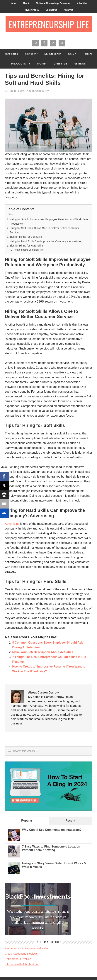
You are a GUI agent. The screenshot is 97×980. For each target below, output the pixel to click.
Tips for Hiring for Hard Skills (27, 246)
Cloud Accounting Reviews (21, 954)
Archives (68, 10)
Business (12, 54)
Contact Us (51, 10)
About (26, 3)
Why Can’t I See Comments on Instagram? (52, 830)
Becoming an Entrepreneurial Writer (27, 948)
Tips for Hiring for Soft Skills (26, 237)
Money (42, 64)
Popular (27, 821)
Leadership (53, 54)
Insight (73, 54)
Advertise (82, 3)
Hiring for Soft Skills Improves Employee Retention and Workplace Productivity (49, 222)
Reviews (80, 64)
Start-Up (31, 54)
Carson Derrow (39, 91)
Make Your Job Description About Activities (43, 652)
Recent (70, 821)
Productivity (21, 64)
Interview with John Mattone (22, 964)
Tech (88, 54)
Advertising (12, 524)
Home (13, 3)
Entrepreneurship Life (49, 24)
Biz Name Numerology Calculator (53, 3)
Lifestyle (60, 64)
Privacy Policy (31, 10)
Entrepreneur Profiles (18, 959)
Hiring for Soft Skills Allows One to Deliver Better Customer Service (44, 230)
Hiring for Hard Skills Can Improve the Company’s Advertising (46, 241)
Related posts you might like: (29, 250)
